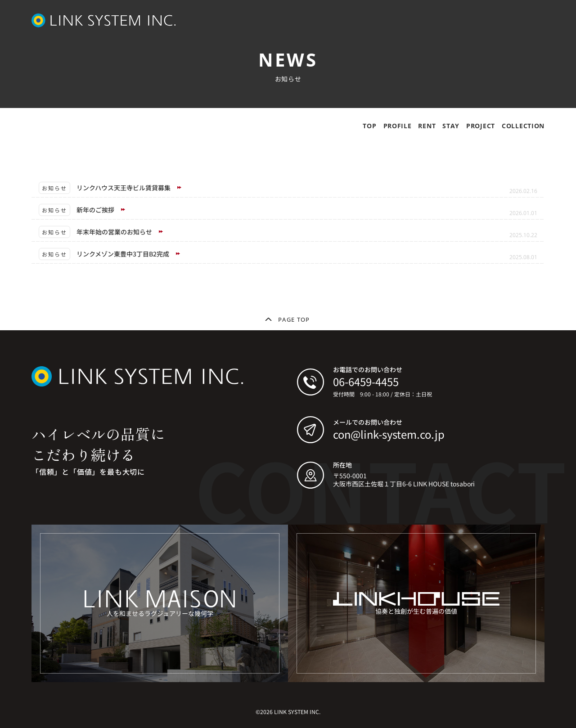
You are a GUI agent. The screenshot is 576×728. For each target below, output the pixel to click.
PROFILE (398, 126)
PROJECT (481, 126)
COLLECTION (523, 126)
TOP (369, 126)
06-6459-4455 (366, 381)
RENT (427, 126)
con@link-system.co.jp (389, 434)
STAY (451, 126)
